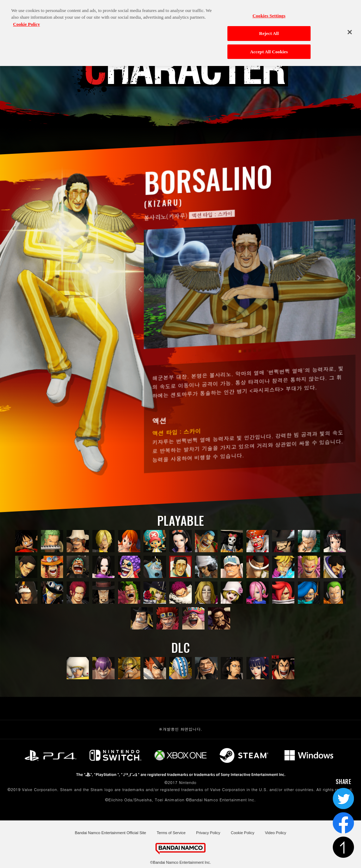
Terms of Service (171, 833)
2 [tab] (245, 370)
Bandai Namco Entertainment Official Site (110, 833)
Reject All (269, 29)
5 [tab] (260, 369)
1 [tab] (240, 370)
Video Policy (275, 833)
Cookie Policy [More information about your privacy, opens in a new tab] (26, 20)
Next (358, 297)
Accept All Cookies (269, 47)
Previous (142, 309)
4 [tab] (255, 370)
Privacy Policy (208, 833)
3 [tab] (250, 370)
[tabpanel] (250, 303)
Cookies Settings (269, 11)
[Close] (350, 28)
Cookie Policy (243, 833)
